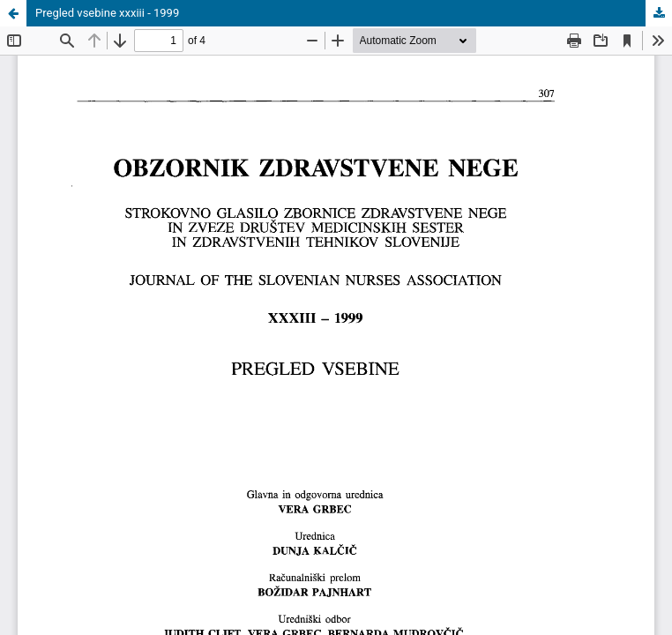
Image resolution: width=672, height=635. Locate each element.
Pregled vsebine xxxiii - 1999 (107, 13)
